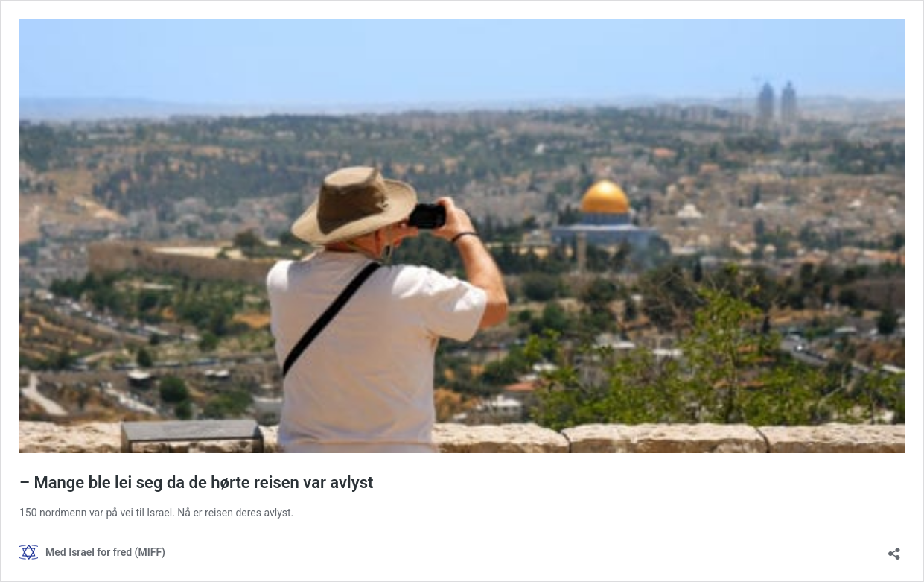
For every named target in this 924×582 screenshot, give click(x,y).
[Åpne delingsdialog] (894, 549)
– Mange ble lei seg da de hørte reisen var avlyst (196, 483)
